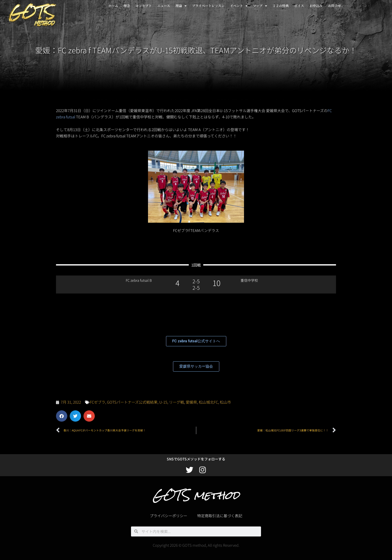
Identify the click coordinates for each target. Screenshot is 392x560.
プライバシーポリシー (168, 516)
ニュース (164, 6)
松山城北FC (208, 402)
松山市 (225, 402)
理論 (181, 6)
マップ (260, 6)
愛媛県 (191, 402)
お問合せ (334, 6)
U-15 (163, 402)
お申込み (316, 6)
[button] (62, 416)
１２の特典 (281, 6)
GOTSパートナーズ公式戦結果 (132, 402)
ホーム (113, 6)
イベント (239, 6)
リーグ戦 (176, 402)
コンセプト (144, 6)
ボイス (299, 6)
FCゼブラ (97, 402)
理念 (127, 6)
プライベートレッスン (208, 6)
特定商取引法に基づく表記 (220, 516)
